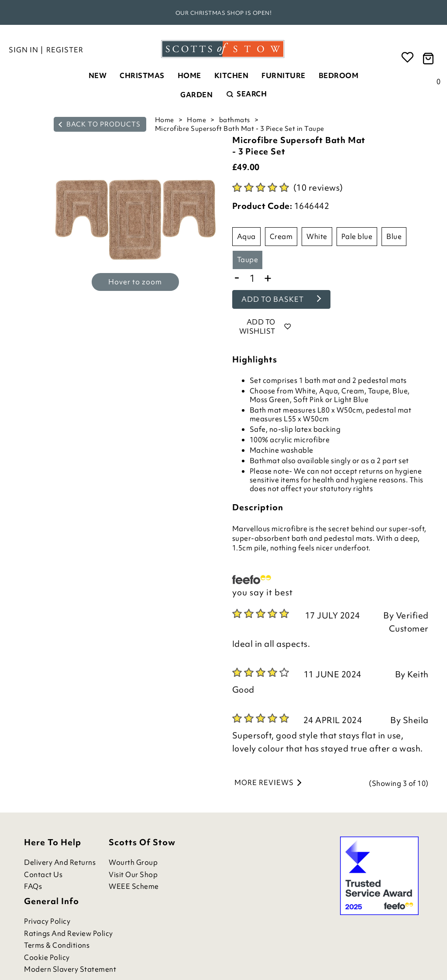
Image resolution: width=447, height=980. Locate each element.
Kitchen (232, 75)
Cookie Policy (47, 958)
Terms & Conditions (57, 945)
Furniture (284, 75)
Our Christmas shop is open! (224, 13)
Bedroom (339, 75)
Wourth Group (133, 862)
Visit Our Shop (133, 875)
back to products (100, 124)
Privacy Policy (47, 921)
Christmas (142, 75)
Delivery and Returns (60, 862)
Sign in (24, 50)
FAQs (33, 886)
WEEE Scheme (134, 886)
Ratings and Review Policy (69, 934)
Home (189, 75)
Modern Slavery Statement (70, 969)
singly (341, 461)
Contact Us (43, 875)
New (98, 75)
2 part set (393, 461)
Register (65, 50)
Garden (196, 95)
